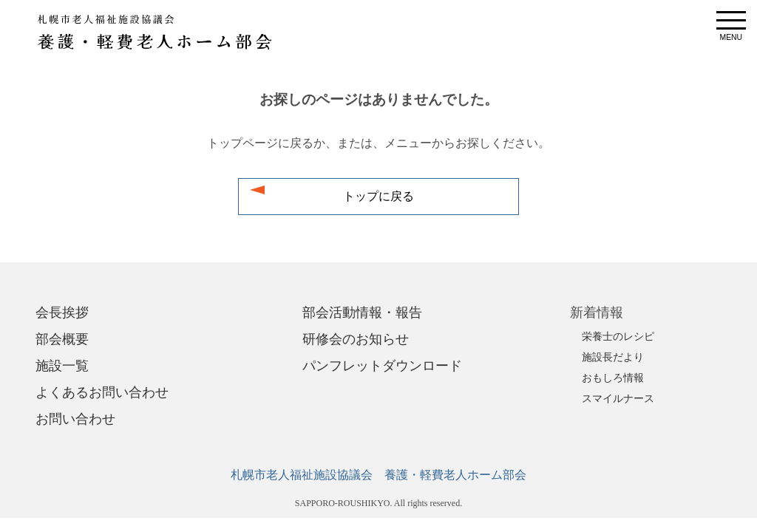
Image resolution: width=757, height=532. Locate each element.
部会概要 (62, 339)
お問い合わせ (75, 419)
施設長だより (613, 357)
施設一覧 (62, 366)
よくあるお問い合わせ (102, 392)
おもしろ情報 (613, 378)
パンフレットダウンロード (382, 366)
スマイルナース (618, 398)
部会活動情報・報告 (362, 313)
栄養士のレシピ (618, 336)
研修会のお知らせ (356, 339)
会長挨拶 (62, 313)
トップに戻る (378, 197)
